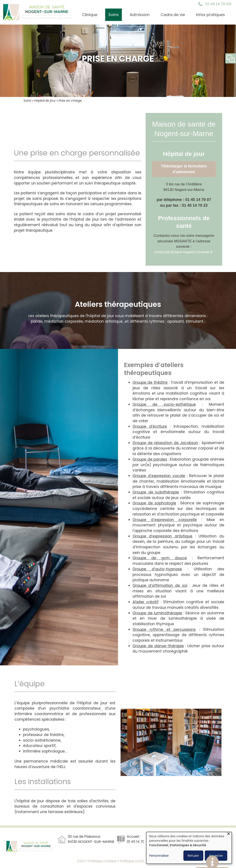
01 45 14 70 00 (218, 4)
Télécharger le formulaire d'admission (184, 169)
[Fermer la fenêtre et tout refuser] (229, 835)
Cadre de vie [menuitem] (173, 15)
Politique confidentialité (140, 861)
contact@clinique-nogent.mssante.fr (183, 252)
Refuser (193, 856)
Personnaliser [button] (159, 856)
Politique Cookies (102, 861)
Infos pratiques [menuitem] (210, 15)
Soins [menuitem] (114, 15)
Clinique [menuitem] (90, 15)
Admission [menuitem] (140, 15)
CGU (81, 861)
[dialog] (189, 848)
